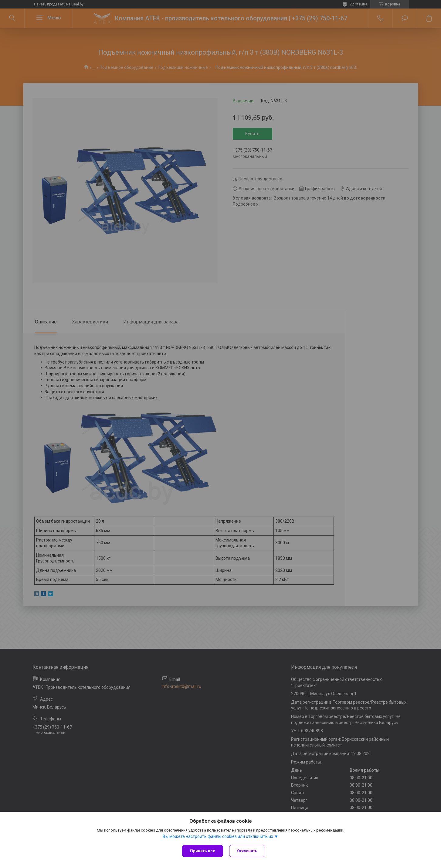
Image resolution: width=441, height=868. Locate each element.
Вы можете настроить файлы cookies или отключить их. (218, 836)
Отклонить (247, 851)
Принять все (203, 851)
